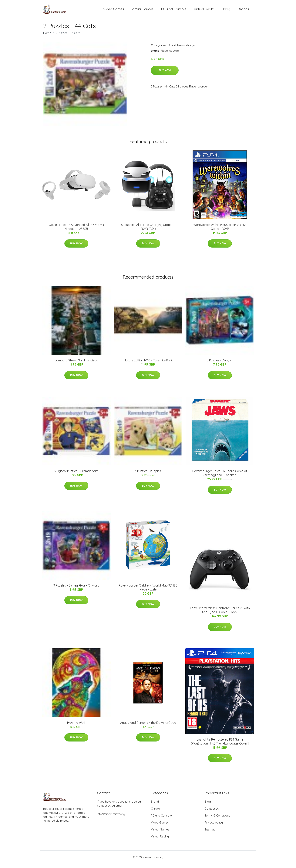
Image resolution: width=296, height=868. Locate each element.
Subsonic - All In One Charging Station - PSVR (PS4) (148, 231)
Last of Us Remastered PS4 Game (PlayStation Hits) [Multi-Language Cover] (220, 746)
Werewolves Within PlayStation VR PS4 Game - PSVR (220, 231)
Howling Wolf (76, 727)
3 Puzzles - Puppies (148, 475)
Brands (243, 11)
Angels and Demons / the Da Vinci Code (148, 727)
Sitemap (210, 834)
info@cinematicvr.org (111, 818)
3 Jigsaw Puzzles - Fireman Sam (76, 475)
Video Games (114, 11)
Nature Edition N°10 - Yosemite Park (148, 364)
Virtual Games (143, 11)
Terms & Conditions (217, 820)
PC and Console (174, 11)
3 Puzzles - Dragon (220, 364)
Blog (227, 11)
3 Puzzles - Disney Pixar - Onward (76, 590)
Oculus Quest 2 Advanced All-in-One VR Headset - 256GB (76, 231)
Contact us (212, 813)
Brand (172, 49)
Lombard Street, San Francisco (76, 364)
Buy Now (165, 74)
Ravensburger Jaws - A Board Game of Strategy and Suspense (220, 477)
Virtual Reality (205, 11)
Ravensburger (187, 49)
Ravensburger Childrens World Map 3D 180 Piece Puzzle (148, 592)
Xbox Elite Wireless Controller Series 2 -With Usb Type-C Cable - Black (220, 614)
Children (156, 813)
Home (47, 37)
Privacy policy (214, 827)
